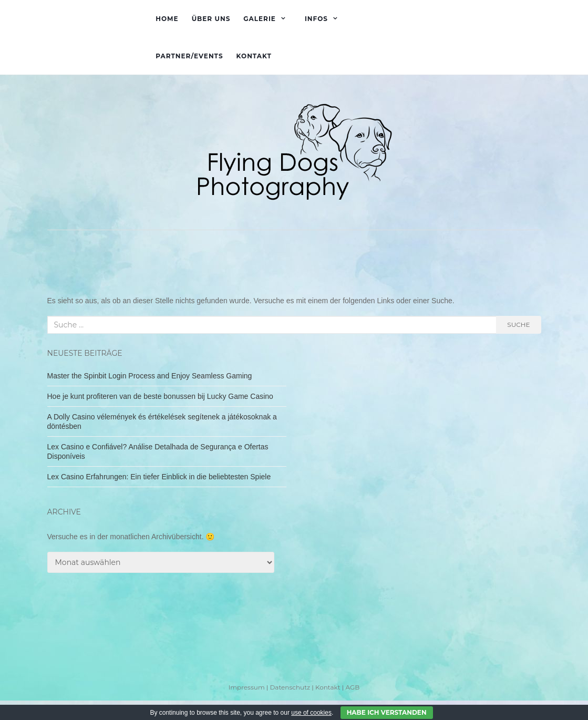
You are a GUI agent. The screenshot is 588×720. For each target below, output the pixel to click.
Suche (518, 325)
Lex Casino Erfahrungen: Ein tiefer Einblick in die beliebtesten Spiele (159, 477)
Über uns (211, 19)
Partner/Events (189, 56)
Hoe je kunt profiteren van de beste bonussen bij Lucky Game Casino (160, 396)
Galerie (260, 19)
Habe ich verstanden (387, 712)
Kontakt (254, 56)
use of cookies (311, 713)
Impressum (247, 687)
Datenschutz (290, 687)
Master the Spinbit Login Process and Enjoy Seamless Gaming (150, 376)
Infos (316, 19)
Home (167, 19)
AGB (352, 687)
